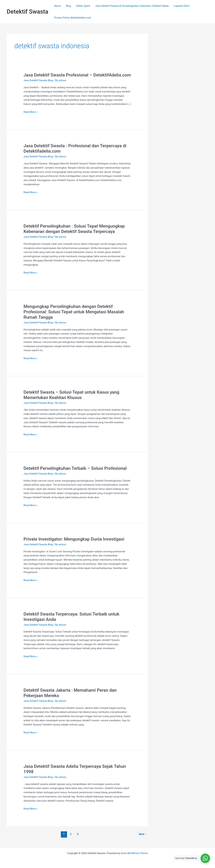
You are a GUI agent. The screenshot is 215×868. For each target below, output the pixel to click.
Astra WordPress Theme (134, 853)
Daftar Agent (83, 6)
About (57, 6)
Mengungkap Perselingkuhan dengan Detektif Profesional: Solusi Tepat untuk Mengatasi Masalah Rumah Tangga (74, 312)
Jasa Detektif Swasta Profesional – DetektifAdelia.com (77, 75)
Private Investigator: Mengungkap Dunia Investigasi (74, 539)
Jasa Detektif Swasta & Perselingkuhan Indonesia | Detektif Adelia (132, 6)
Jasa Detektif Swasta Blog (38, 80)
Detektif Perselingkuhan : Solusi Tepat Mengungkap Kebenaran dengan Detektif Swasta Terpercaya (74, 229)
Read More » (30, 112)
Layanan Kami (182, 6)
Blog (68, 6)
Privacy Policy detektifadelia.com (73, 18)
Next (143, 834)
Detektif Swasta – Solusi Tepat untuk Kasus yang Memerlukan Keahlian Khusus (71, 395)
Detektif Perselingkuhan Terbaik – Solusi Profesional (75, 468)
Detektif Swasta (27, 12)
